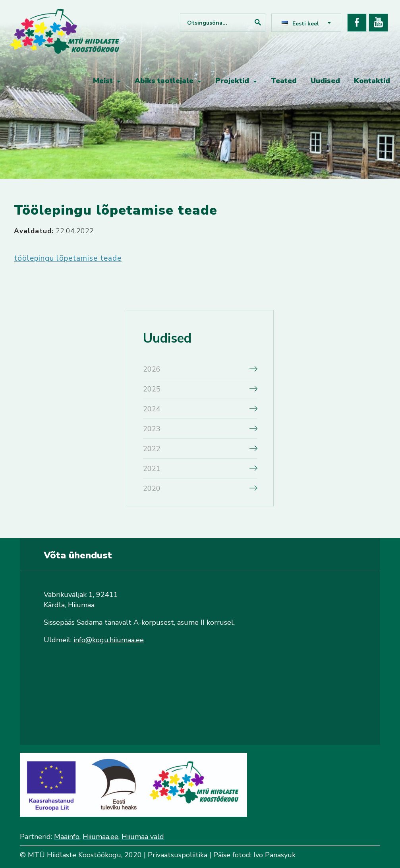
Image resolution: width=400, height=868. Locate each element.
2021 (152, 469)
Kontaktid (372, 81)
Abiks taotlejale (164, 81)
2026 (152, 369)
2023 (152, 429)
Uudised (325, 81)
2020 (152, 488)
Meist (103, 81)
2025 (152, 389)
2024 (152, 409)
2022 (152, 449)
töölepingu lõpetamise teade (68, 258)
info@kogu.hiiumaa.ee (109, 640)
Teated (284, 81)
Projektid (232, 81)
